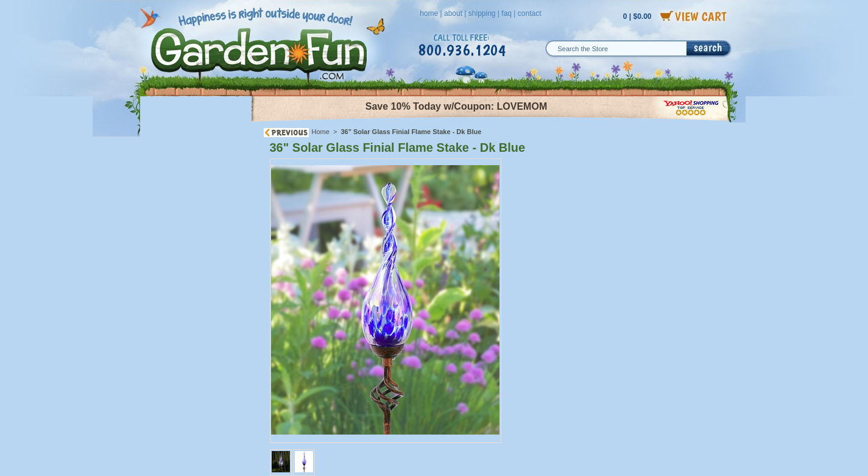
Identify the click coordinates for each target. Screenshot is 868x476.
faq (506, 13)
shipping (482, 13)
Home (321, 132)
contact (530, 13)
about (453, 13)
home (429, 13)
